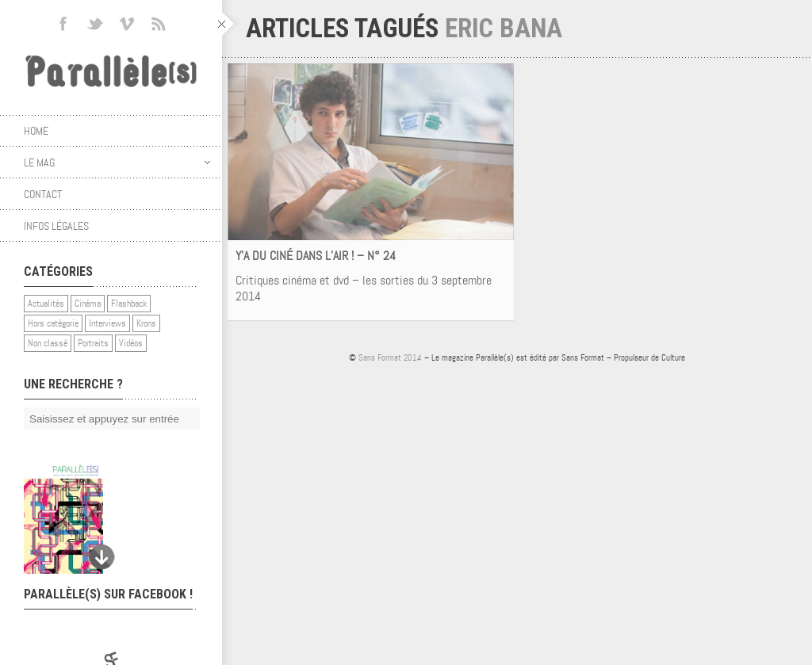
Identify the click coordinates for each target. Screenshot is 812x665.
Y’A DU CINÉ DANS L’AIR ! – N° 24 (316, 256)
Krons (146, 323)
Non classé (48, 343)
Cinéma (88, 304)
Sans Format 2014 (390, 357)
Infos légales (56, 226)
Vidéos (131, 343)
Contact (43, 194)
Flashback (129, 304)
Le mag (117, 162)
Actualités (46, 304)
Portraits (93, 343)
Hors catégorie (53, 323)
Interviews (107, 323)
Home (36, 131)
